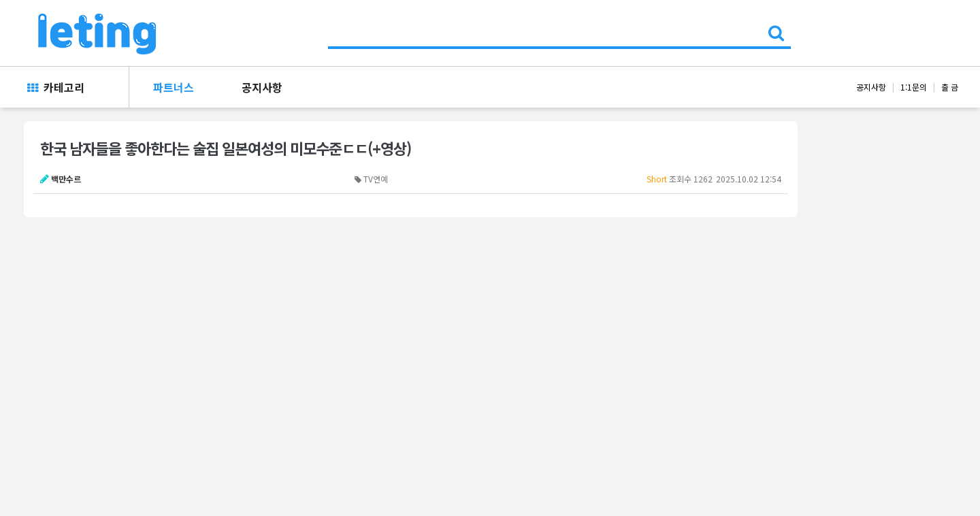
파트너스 (174, 87)
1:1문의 (914, 87)
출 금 (950, 87)
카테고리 (56, 87)
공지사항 (262, 87)
